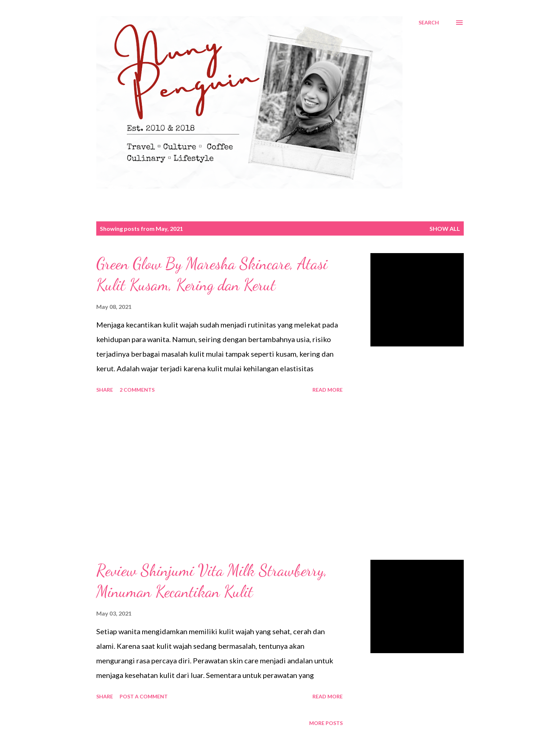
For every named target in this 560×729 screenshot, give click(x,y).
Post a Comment (144, 696)
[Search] (429, 23)
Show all (445, 228)
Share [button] (105, 390)
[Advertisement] (219, 478)
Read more (328, 390)
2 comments (137, 390)
